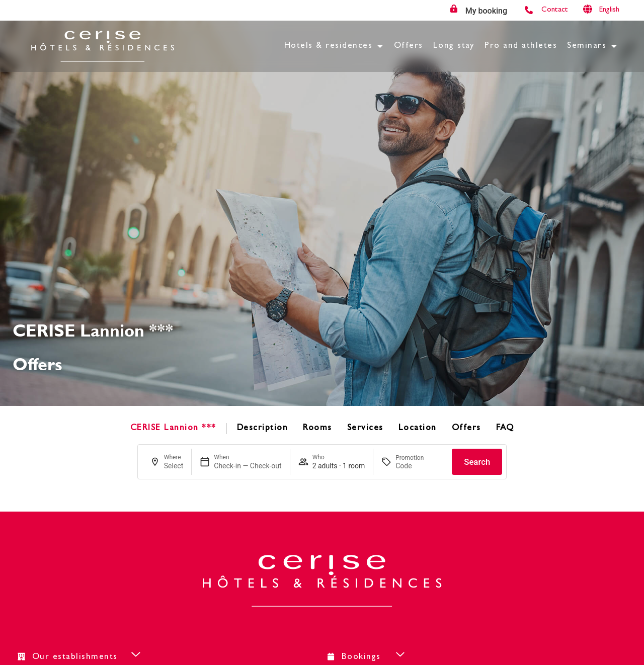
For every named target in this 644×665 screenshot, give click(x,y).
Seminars (592, 46)
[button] (155, 657)
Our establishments (75, 657)
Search (477, 462)
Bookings (361, 657)
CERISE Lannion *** (173, 428)
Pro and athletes (521, 46)
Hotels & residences (334, 46)
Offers (409, 46)
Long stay (454, 46)
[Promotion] (420, 466)
